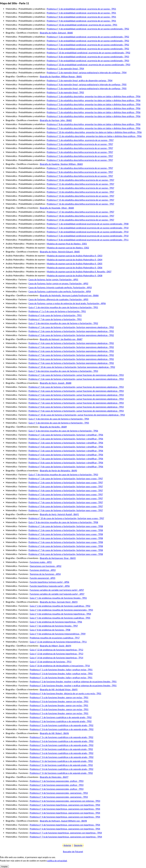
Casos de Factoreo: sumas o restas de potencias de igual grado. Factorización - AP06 (67, 303)
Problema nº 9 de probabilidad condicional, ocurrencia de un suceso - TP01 (81, 21)
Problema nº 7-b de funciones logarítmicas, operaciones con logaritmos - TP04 (66, 837)
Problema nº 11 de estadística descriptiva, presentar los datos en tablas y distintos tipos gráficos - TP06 (94, 136)
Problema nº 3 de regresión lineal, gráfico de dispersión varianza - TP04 (80, 81)
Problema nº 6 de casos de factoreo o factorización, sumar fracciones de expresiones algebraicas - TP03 (76, 399)
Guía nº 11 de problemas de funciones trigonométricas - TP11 (58, 642)
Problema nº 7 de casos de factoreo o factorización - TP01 (55, 319)
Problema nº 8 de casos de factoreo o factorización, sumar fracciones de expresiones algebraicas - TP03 (76, 407)
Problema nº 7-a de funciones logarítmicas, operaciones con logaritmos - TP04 (66, 833)
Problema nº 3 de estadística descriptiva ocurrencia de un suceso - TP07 (80, 148)
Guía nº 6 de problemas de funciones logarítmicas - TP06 (56, 622)
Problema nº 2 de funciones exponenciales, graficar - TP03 (57, 785)
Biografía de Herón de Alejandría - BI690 (58, 471)
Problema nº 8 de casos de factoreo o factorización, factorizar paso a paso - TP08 (66, 554)
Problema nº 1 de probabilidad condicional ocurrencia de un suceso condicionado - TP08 (88, 224)
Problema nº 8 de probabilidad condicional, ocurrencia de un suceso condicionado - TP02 (88, 49)
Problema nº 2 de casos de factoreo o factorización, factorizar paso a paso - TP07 (66, 483)
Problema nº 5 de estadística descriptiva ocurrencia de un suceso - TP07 (80, 156)
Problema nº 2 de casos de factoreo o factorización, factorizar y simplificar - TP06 (66, 439)
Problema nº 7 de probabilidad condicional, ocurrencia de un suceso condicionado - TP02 (88, 45)
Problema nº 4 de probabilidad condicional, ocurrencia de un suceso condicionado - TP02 (88, 29)
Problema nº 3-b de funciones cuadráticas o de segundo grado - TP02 (62, 729)
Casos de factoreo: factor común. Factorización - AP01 (53, 280)
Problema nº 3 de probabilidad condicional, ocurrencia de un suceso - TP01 (81, 13)
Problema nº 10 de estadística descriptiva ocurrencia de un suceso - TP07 (80, 180)
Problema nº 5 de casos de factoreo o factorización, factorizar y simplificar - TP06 (66, 451)
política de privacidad (57, 861)
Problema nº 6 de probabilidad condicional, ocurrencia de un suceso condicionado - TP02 (88, 41)
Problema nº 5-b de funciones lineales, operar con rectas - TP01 (59, 701)
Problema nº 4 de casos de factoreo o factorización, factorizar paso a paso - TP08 (66, 538)
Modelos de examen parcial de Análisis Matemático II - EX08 (74, 276)
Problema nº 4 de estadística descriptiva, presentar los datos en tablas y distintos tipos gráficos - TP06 (94, 108)
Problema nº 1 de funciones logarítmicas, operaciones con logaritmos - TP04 (65, 805)
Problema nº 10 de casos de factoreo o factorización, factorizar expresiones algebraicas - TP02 (72, 367)
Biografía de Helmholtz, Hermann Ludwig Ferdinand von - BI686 (69, 295)
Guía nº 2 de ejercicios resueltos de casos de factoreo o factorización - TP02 (63, 323)
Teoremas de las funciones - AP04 (45, 574)
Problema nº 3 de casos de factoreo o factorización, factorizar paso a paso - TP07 (66, 487)
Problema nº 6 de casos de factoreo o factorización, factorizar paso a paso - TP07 (66, 498)
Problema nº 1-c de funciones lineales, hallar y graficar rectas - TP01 (61, 678)
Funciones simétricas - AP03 (43, 570)
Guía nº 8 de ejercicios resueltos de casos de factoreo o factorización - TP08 (63, 522)
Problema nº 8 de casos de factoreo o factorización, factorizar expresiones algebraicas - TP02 (71, 359)
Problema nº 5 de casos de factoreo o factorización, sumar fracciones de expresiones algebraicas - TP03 (76, 395)
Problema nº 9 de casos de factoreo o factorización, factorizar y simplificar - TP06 (66, 467)
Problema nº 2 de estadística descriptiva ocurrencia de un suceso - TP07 (80, 144)
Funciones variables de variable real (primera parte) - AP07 (57, 590)
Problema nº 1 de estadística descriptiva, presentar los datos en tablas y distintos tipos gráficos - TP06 (94, 96)
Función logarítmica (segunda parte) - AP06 (50, 586)
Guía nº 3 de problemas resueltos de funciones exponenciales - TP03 (61, 610)
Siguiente (78, 845)
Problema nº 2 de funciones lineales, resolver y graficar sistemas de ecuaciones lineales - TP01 (73, 682)
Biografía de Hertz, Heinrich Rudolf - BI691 (59, 514)
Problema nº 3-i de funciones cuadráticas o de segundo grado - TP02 (61, 761)
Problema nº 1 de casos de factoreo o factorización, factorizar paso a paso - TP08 (66, 526)
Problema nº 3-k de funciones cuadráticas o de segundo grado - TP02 (62, 769)
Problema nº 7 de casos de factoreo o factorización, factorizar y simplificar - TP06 (66, 459)
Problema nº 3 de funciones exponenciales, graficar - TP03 (57, 789)
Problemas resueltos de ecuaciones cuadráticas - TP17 (55, 638)
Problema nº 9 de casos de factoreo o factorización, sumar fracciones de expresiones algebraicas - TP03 (76, 411)
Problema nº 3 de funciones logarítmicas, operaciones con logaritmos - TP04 (65, 813)
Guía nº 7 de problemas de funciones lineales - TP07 (54, 626)
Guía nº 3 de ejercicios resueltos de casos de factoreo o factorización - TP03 (63, 371)
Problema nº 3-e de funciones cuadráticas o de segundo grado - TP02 (62, 745)
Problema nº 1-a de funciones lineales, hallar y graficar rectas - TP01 (61, 670)
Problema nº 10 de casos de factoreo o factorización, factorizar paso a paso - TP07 (66, 518)
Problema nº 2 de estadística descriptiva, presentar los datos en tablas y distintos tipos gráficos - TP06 (94, 100)
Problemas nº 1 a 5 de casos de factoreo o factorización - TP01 (57, 311)
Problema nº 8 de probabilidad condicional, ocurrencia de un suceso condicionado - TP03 (88, 57)
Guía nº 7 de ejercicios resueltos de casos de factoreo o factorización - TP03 (63, 475)
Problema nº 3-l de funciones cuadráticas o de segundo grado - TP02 (61, 773)
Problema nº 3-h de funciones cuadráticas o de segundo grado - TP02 (62, 757)
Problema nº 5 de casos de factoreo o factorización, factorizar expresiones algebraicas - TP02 (71, 347)
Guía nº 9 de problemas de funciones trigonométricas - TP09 (58, 634)
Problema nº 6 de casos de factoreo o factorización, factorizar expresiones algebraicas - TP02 (71, 351)
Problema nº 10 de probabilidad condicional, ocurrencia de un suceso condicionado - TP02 (88, 53)
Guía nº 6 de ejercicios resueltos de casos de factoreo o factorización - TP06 (63, 431)
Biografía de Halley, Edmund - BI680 (56, 33)
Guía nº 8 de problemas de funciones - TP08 (50, 630)
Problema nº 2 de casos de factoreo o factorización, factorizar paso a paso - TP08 (66, 530)
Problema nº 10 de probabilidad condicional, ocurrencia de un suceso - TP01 (82, 25)
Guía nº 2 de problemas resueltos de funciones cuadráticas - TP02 (60, 606)
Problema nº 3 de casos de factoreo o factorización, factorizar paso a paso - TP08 (66, 534)
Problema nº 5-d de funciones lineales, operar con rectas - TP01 (59, 709)
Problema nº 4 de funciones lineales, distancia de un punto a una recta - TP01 (66, 694)
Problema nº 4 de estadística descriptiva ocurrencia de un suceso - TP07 (80, 152)
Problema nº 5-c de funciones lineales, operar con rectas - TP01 (59, 705)
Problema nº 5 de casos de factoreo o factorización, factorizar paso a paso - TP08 (66, 542)
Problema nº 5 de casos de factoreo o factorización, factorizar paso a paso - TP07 (66, 494)
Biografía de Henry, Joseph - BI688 (56, 383)
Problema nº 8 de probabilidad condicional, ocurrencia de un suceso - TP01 (81, 17)
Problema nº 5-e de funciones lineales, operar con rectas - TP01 (59, 713)
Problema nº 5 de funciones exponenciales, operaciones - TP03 (59, 797)
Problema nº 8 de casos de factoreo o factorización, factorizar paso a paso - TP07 (66, 506)
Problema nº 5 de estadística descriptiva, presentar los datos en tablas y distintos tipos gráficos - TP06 (94, 112)
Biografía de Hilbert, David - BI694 (56, 646)
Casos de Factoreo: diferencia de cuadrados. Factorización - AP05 (58, 299)
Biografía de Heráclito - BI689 (53, 427)
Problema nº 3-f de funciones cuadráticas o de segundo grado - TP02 (61, 749)
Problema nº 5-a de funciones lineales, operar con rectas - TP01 (59, 697)
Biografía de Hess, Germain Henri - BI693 (59, 602)
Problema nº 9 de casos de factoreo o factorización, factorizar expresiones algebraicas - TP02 (71, 363)
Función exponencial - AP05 (43, 578)
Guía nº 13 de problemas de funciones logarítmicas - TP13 (56, 654)
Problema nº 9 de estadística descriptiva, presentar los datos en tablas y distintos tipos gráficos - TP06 (94, 128)
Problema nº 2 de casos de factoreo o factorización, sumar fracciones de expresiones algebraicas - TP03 (76, 379)
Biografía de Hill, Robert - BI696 (54, 733)
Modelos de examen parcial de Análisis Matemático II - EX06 (74, 268)
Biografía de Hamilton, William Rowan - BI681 (61, 77)
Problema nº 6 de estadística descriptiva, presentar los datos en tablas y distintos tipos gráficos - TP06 (94, 116)
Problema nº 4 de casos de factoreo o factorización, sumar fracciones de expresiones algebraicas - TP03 (76, 391)
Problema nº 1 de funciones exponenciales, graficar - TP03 (57, 781)
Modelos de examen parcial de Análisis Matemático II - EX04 (74, 260)
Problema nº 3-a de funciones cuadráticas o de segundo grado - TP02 (62, 725)
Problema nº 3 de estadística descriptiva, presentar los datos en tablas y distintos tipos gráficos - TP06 (94, 104)
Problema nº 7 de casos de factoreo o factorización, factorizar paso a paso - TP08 (66, 550)
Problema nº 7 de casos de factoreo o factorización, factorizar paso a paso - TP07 (66, 502)
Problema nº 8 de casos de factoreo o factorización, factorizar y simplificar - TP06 (66, 463)
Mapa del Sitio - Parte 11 (15, 3)
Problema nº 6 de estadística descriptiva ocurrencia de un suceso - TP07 (80, 160)
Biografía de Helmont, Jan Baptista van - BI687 (61, 339)
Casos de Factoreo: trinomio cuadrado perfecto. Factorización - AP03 (60, 288)
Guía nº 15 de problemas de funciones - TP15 (51, 662)
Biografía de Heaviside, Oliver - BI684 (57, 208)
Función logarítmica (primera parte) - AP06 (49, 582)
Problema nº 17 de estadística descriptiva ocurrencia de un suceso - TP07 (80, 212)
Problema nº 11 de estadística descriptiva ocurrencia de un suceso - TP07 (80, 184)
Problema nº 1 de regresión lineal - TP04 (65, 69)
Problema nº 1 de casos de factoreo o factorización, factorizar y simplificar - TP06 (66, 435)
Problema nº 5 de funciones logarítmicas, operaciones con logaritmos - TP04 (65, 825)
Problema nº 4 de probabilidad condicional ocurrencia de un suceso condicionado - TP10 (88, 232)
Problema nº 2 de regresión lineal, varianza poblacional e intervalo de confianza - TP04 (87, 73)
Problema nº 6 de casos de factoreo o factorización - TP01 (55, 315)
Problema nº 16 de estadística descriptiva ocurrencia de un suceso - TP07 (80, 204)
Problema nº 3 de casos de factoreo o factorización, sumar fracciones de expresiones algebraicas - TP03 (76, 387)
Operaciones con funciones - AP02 (46, 566)
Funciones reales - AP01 (41, 562)
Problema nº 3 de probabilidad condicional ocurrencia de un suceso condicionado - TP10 (88, 228)
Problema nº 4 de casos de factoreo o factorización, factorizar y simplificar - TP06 (66, 447)
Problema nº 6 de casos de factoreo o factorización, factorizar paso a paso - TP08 (66, 546)
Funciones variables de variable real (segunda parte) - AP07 (57, 594)
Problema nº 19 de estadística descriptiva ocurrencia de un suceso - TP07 (80, 220)
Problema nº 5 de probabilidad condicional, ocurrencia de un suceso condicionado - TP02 (88, 37)
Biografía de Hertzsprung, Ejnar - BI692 (58, 558)
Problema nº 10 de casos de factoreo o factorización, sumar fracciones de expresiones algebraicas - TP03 (77, 415)
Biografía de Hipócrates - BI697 (54, 777)
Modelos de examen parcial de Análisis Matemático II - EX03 (74, 256)
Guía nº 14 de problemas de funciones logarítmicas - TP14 (56, 658)
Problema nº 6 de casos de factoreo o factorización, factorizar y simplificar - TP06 (66, 455)
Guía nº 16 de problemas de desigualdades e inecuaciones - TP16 (60, 666)
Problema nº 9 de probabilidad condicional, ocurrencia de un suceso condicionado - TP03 (88, 61)
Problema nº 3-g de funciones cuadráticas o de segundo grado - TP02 (62, 753)
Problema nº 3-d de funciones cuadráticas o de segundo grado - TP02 (62, 741)
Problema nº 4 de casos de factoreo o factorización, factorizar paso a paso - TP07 (66, 491)
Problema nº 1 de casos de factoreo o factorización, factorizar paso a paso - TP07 (66, 479)
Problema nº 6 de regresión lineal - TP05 (65, 92)
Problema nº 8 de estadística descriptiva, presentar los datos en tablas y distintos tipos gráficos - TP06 (94, 124)
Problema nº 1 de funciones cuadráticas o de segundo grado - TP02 (61, 717)
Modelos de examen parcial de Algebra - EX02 (68, 248)
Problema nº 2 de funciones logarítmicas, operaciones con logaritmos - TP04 (65, 809)
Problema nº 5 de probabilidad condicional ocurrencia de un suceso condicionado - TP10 (88, 236)
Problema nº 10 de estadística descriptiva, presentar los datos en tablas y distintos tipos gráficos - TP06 (94, 132)
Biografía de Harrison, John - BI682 (56, 120)
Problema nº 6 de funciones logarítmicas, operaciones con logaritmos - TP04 (65, 829)
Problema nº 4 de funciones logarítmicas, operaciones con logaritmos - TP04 (65, 817)
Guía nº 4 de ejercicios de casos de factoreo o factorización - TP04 (59, 419)
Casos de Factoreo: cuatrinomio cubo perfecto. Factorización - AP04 (60, 291)
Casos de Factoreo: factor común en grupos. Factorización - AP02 (58, 284)
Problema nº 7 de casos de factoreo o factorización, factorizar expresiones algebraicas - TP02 (71, 355)
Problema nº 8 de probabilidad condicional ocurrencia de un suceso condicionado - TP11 (88, 240)
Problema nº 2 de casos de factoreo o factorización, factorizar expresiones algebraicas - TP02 (71, 331)
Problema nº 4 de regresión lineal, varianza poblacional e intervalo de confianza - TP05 (87, 85)
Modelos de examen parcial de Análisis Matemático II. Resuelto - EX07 (79, 272)
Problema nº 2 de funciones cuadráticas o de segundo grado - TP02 (61, 721)
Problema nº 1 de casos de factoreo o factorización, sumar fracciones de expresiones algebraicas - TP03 (76, 375)
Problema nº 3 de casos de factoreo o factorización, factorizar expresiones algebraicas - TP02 (71, 335)
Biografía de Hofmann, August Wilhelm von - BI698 (63, 821)
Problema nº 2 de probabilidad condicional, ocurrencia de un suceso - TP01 (81, 9)
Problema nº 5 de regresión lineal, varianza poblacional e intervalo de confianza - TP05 (87, 88)
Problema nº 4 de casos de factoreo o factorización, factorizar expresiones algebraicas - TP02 (71, 343)
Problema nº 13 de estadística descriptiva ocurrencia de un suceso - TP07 (80, 192)
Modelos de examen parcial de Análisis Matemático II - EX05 (74, 264)
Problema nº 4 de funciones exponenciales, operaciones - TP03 (59, 793)
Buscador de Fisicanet (73, 852)
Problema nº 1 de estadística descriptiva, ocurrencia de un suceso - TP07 (80, 140)
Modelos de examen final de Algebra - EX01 (67, 244)
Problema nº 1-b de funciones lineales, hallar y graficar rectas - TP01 (61, 674)
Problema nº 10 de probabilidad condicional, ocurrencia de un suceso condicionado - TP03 (88, 65)
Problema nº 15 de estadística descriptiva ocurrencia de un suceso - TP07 (80, 200)
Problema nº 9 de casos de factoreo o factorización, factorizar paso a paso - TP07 (66, 510)
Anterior (67, 845)
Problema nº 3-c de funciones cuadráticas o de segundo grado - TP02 (62, 737)
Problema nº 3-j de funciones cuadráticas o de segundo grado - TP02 (61, 765)
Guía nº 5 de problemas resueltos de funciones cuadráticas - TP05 (60, 618)
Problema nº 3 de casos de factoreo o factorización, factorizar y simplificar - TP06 (66, 443)
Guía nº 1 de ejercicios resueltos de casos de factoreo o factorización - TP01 (63, 307)
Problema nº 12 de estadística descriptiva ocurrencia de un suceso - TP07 (80, 188)
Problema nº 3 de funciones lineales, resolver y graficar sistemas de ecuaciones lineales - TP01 (73, 686)
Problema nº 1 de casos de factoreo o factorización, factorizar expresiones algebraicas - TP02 (71, 327)
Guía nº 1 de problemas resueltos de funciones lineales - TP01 (58, 598)
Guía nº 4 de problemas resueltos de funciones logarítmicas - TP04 (60, 614)
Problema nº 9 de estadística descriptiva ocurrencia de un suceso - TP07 (80, 176)
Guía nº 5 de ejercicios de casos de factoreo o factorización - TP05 (59, 423)
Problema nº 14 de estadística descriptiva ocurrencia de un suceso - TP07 (80, 196)
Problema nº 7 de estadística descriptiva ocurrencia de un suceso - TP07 (80, 168)
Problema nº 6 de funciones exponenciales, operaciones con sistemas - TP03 (65, 801)
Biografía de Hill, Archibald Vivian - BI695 (59, 690)
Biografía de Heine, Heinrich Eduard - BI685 (60, 252)
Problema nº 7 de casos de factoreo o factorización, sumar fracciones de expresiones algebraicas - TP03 (76, 403)
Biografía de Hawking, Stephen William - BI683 (61, 164)
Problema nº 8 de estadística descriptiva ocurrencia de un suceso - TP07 (80, 172)
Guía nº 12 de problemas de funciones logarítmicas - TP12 (56, 650)
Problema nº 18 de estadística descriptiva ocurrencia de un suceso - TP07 (80, 216)
